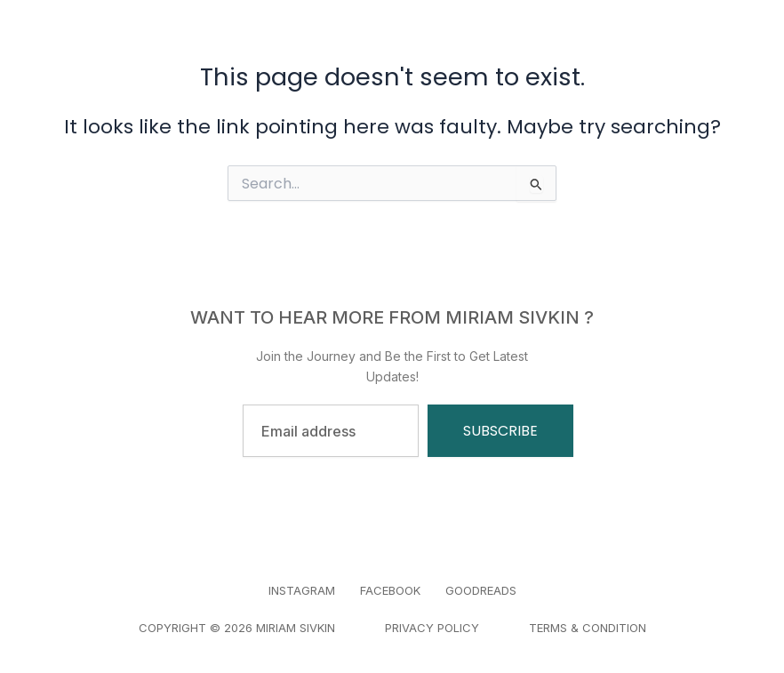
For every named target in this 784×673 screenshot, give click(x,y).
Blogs (505, 36)
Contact (396, 53)
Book (349, 36)
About (426, 36)
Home (274, 36)
